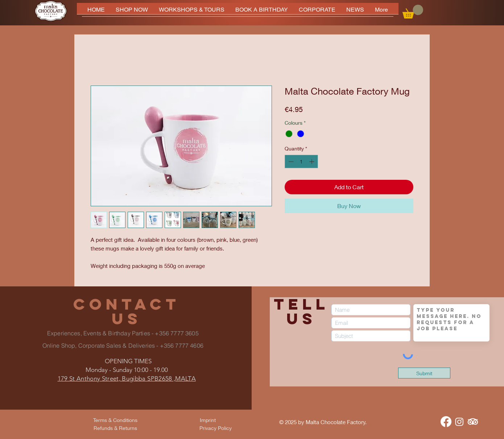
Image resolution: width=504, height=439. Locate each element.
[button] (413, 12)
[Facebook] (446, 422)
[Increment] (312, 161)
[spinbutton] (301, 161)
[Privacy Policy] (215, 428)
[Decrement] (290, 161)
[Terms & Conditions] (115, 420)
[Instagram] (459, 422)
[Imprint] (208, 420)
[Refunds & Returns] (115, 428)
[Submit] (424, 373)
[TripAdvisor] (473, 422)
